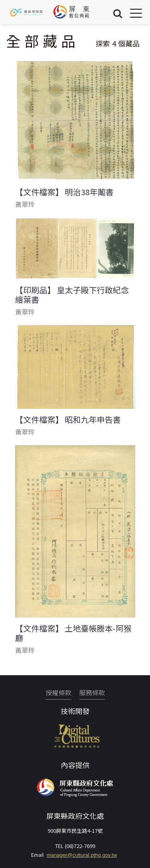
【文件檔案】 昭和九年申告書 (68, 420)
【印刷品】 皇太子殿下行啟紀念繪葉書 (72, 295)
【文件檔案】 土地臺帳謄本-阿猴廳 (73, 633)
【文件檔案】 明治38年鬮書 (64, 192)
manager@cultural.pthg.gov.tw (82, 855)
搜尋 (118, 13)
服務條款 (92, 692)
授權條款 (58, 692)
